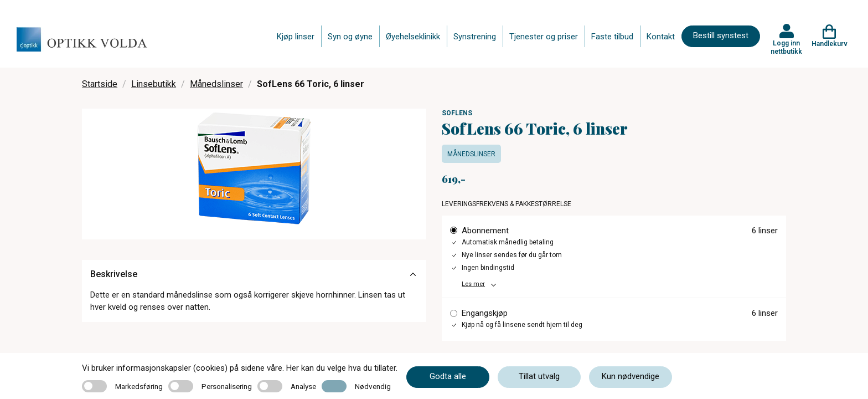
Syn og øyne (350, 37)
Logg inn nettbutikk (786, 47)
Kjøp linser (296, 37)
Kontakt (661, 37)
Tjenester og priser (544, 37)
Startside (100, 84)
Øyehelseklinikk (413, 37)
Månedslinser (216, 84)
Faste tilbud (612, 37)
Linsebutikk (154, 84)
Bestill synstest (721, 35)
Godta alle (448, 376)
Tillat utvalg (539, 376)
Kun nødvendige (631, 376)
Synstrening (475, 37)
